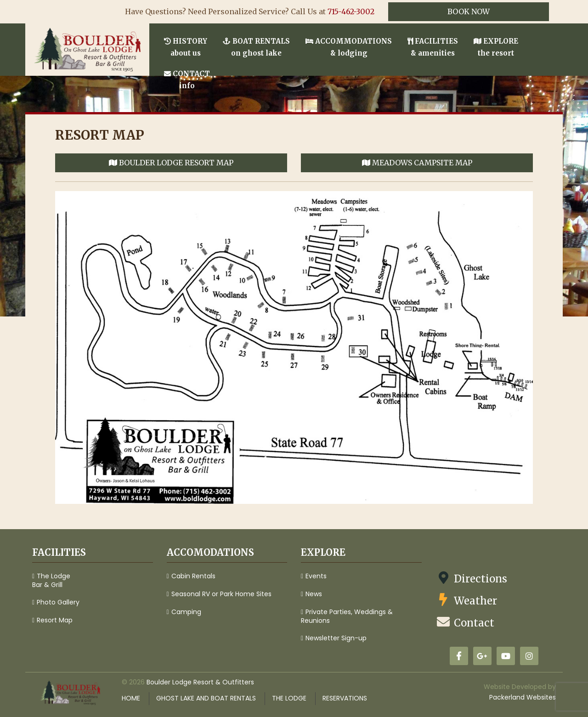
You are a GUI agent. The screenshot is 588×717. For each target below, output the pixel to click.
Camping (186, 612)
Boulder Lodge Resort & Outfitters (200, 682)
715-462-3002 (351, 11)
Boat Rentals (256, 47)
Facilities (433, 47)
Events (316, 576)
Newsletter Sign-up (336, 638)
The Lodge (289, 698)
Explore (496, 47)
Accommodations (349, 47)
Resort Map (55, 620)
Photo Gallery (58, 602)
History (186, 47)
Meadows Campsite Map (417, 163)
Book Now (469, 11)
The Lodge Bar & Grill (51, 580)
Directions (471, 578)
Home (131, 698)
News (314, 594)
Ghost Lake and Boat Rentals (206, 698)
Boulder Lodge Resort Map (171, 163)
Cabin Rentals (193, 576)
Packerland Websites (523, 697)
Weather (466, 600)
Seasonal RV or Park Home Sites (221, 594)
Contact (187, 80)
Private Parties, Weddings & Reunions (347, 616)
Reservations (345, 698)
